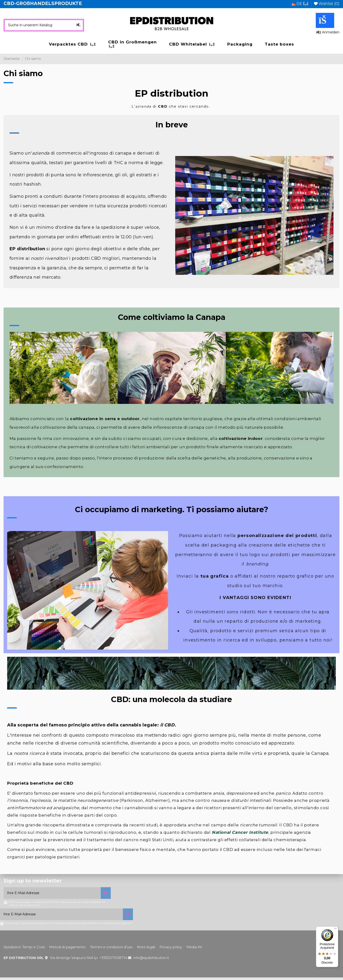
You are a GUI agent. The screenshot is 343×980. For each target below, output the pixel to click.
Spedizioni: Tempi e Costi (24, 947)
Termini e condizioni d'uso (111, 947)
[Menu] (335, 929)
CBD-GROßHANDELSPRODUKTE (43, 3)
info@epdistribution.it (151, 958)
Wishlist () (327, 4)
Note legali (146, 947)
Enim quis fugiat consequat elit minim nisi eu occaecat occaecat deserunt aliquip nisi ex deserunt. (57, 904)
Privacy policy (171, 947)
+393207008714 (113, 958)
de (300, 4)
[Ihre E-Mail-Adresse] (52, 893)
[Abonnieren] (106, 893)
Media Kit (194, 947)
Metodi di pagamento (67, 947)
